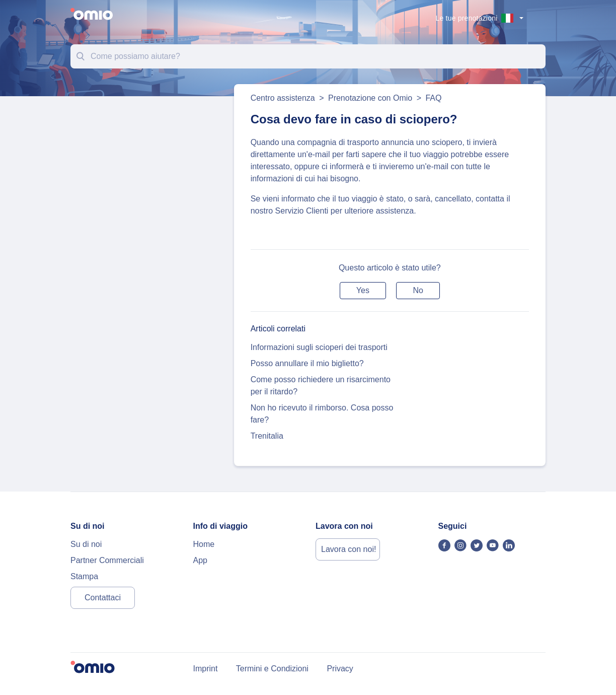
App (200, 560)
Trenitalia (267, 436)
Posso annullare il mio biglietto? (307, 363)
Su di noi (86, 544)
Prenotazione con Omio (370, 98)
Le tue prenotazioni (467, 18)
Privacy (340, 669)
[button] (363, 291)
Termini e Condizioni (272, 669)
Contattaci (103, 598)
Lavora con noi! (349, 549)
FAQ (433, 98)
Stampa (84, 576)
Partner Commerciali (107, 560)
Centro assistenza (283, 98)
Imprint (206, 669)
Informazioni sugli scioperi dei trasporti (319, 347)
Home (204, 544)
